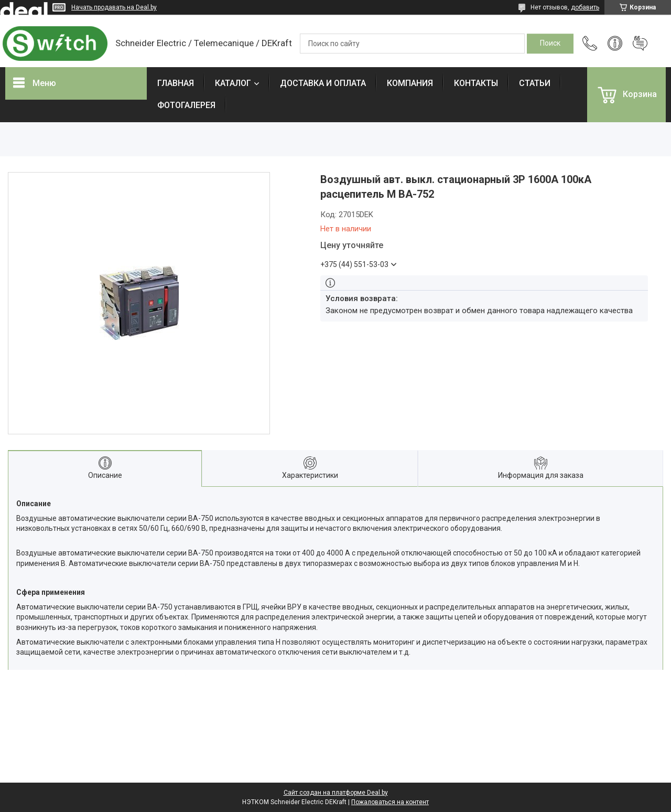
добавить (585, 7)
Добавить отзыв (640, 44)
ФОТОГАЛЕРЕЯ (186, 105)
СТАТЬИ (535, 83)
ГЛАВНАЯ (176, 83)
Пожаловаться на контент (390, 802)
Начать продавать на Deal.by (114, 7)
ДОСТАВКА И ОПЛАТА (323, 83)
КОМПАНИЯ (410, 83)
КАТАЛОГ (233, 83)
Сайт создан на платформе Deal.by (336, 793)
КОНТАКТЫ (476, 83)
